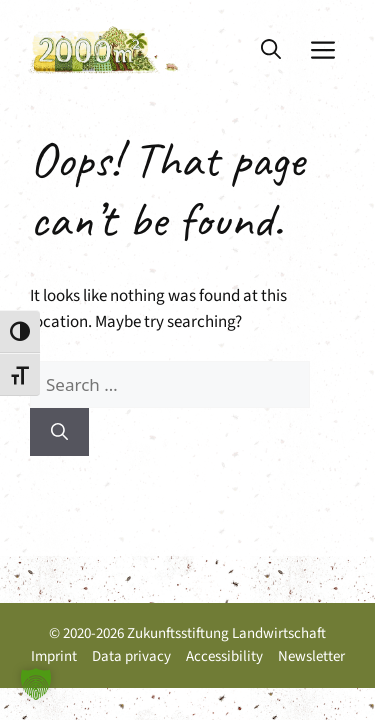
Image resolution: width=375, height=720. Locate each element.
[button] (271, 50)
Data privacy (131, 656)
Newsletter (311, 656)
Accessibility (224, 656)
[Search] (59, 432)
